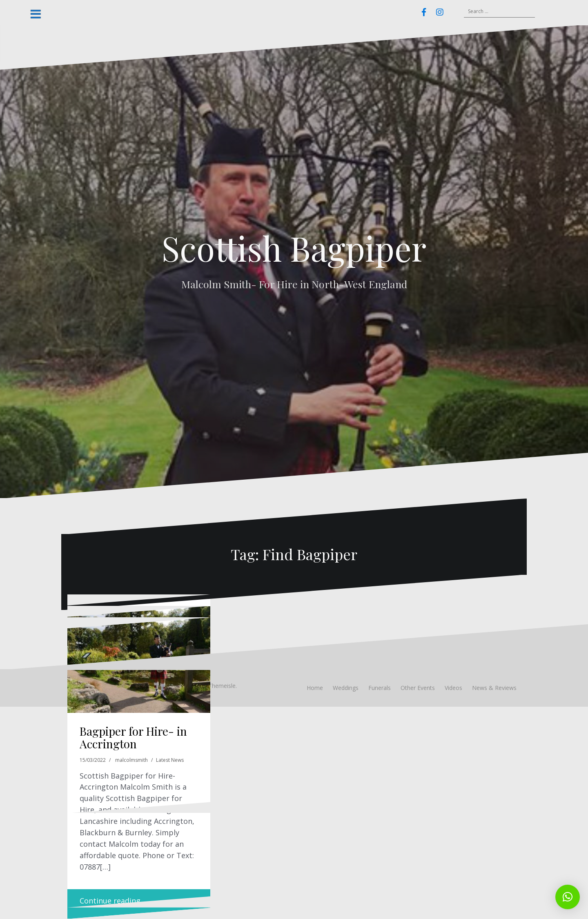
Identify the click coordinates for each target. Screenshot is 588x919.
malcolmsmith (131, 760)
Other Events (418, 688)
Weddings (346, 688)
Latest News (170, 760)
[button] (568, 897)
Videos (453, 688)
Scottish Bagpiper (294, 248)
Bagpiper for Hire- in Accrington (133, 737)
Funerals (380, 688)
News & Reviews (494, 688)
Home (315, 688)
